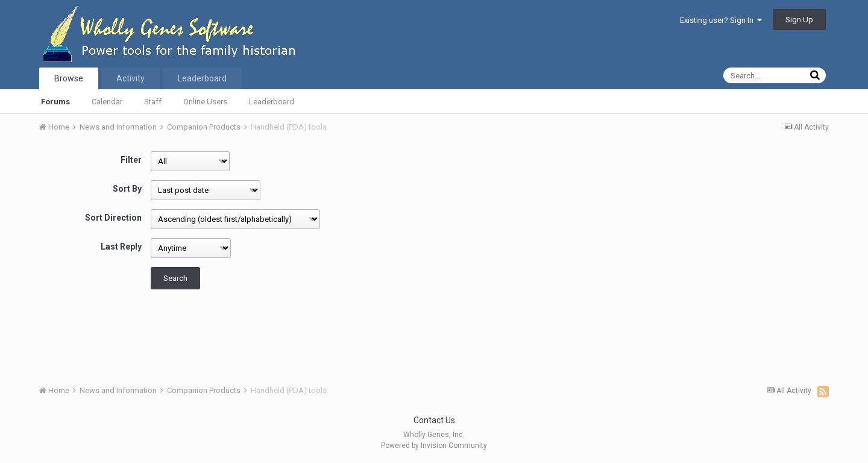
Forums (55, 102)
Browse (69, 78)
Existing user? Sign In (721, 20)
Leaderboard (272, 102)
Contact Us (434, 420)
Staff (153, 102)
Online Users (205, 102)
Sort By (127, 189)
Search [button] (175, 278)
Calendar (107, 102)
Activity (131, 78)
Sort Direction (113, 218)
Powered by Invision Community (434, 446)
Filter (131, 160)
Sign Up (799, 20)
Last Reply (121, 247)
